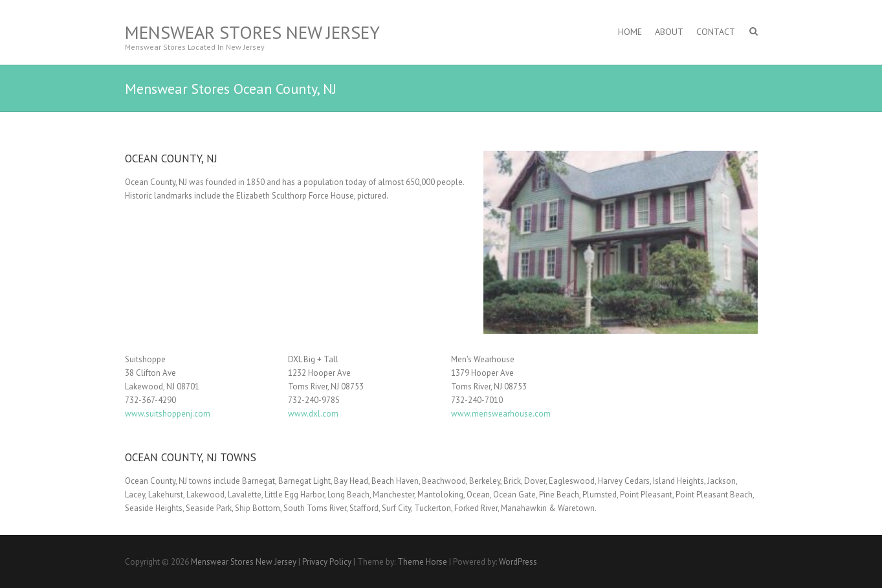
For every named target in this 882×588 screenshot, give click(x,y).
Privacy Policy (327, 562)
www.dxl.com (313, 414)
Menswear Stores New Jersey (252, 32)
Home (630, 32)
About (669, 32)
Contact (716, 32)
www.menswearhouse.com (501, 414)
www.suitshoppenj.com (168, 414)
